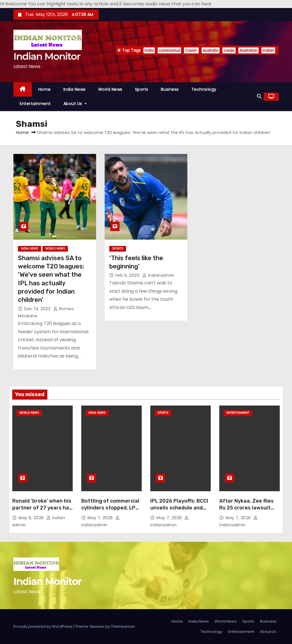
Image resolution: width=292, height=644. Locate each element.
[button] (259, 96)
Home (44, 89)
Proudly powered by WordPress (43, 626)
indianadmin (158, 275)
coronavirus (169, 50)
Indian (268, 50)
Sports (142, 89)
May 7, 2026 (101, 518)
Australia (211, 50)
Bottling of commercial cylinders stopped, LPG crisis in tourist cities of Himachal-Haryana (110, 511)
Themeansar (123, 626)
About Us (75, 104)
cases (229, 50)
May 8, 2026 (32, 518)
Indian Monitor (47, 56)
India (149, 50)
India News (74, 89)
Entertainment (35, 104)
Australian (249, 50)
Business (170, 89)
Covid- (191, 50)
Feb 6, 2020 (128, 275)
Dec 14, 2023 (38, 309)
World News (110, 89)
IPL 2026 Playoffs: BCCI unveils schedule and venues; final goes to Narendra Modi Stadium (180, 511)
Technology (204, 89)
